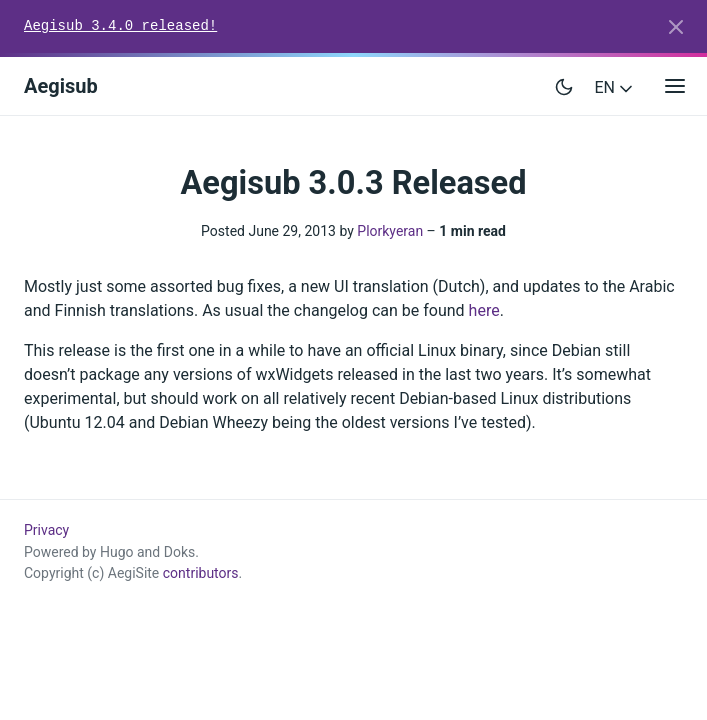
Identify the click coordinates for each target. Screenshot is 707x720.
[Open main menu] (675, 86)
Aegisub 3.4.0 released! (120, 26)
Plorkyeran (390, 231)
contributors (201, 573)
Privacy (46, 530)
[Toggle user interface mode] (564, 86)
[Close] (676, 27)
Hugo (117, 552)
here (484, 310)
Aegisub (61, 86)
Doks (180, 552)
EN (615, 87)
